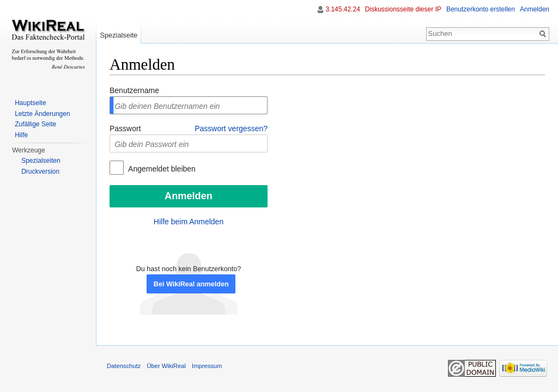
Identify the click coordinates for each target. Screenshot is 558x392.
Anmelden (535, 9)
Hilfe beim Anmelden (189, 222)
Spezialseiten (41, 161)
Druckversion (40, 171)
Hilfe (21, 135)
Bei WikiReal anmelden (191, 284)
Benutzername (134, 90)
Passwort (125, 128)
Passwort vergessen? (231, 128)
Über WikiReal (166, 366)
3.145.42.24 (342, 9)
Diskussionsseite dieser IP (403, 9)
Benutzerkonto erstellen (481, 9)
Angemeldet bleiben (161, 169)
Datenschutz (124, 366)
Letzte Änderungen (42, 114)
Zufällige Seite (35, 124)
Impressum (207, 366)
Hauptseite (30, 103)
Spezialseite (119, 35)
